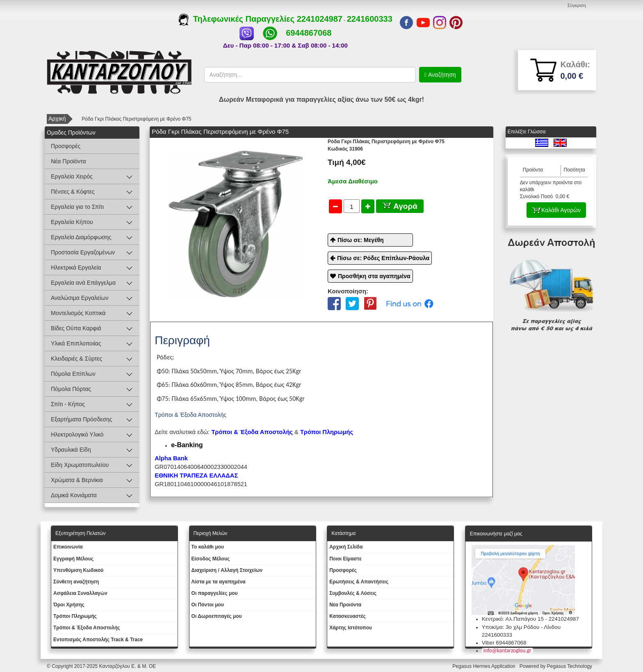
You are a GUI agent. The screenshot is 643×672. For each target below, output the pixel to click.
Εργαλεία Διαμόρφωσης (81, 237)
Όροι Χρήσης (69, 605)
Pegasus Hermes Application (485, 666)
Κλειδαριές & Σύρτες (76, 359)
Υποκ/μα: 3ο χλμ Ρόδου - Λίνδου (521, 627)
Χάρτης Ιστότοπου (351, 628)
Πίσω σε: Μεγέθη (361, 240)
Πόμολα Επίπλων (73, 374)
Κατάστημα (343, 533)
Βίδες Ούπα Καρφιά (76, 328)
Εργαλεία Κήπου (72, 222)
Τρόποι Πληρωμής (327, 432)
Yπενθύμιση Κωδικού (78, 570)
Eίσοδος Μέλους (211, 559)
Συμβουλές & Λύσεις (353, 593)
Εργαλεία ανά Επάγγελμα (83, 283)
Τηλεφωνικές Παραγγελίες (238, 19)
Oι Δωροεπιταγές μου (217, 616)
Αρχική (57, 119)
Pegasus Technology (570, 666)
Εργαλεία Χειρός (72, 176)
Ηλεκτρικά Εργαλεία (76, 267)
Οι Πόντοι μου (208, 605)
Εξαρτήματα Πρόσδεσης (82, 419)
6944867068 (309, 33)
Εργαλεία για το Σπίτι (77, 207)
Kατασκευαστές (348, 616)
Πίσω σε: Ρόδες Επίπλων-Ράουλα (383, 258)
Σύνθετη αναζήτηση (76, 582)
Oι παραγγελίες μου (215, 593)
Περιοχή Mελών (211, 533)
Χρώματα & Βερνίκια (77, 480)
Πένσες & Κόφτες (73, 192)
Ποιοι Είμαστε (345, 559)
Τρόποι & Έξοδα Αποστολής (87, 628)
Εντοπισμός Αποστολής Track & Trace (98, 640)
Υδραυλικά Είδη (71, 450)
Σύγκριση (577, 5)
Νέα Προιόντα (345, 605)
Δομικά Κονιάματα (74, 495)
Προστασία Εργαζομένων (83, 252)
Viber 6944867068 (504, 643)
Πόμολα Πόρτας (71, 389)
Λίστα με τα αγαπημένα (219, 582)
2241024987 (320, 19)
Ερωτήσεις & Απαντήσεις (359, 582)
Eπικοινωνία (68, 547)
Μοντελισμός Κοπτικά (78, 313)
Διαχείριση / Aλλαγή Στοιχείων (227, 570)
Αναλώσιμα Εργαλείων (80, 298)
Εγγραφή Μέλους (73, 559)
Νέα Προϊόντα (68, 161)
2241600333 (370, 19)
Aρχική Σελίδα (346, 547)
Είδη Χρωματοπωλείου (80, 465)
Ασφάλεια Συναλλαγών (80, 593)
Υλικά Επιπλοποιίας (76, 343)
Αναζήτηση (441, 75)
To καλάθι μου (208, 547)
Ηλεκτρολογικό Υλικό (77, 434)
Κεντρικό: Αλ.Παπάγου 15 (513, 619)
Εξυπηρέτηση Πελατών (81, 533)
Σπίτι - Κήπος (68, 404)
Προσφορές (66, 146)
